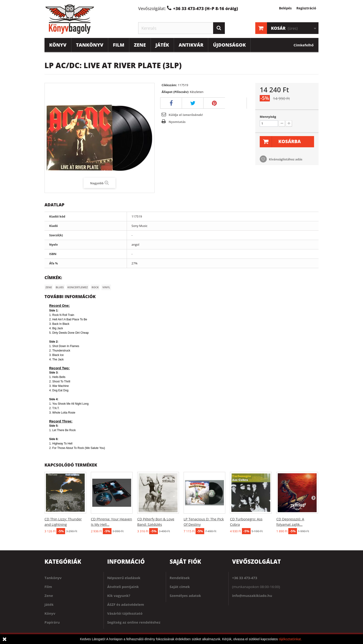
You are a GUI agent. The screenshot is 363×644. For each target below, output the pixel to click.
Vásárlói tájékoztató (125, 613)
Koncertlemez (78, 287)
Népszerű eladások (124, 578)
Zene (140, 45)
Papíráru (52, 622)
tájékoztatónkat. (290, 639)
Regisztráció (306, 8)
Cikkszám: (169, 85)
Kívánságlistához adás (285, 159)
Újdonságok (229, 45)
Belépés (285, 8)
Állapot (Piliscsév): (175, 92)
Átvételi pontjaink (123, 587)
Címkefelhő (304, 45)
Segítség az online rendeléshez (134, 622)
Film (119, 45)
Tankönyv (90, 45)
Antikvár (191, 45)
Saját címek (180, 587)
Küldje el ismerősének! (186, 115)
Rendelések (180, 578)
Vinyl (106, 287)
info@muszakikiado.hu (252, 596)
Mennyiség (268, 117)
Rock (95, 287)
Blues (60, 287)
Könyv (58, 45)
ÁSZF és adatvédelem (126, 604)
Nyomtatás (177, 122)
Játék (162, 45)
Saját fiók (185, 561)
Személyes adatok (185, 596)
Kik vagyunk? (119, 596)
